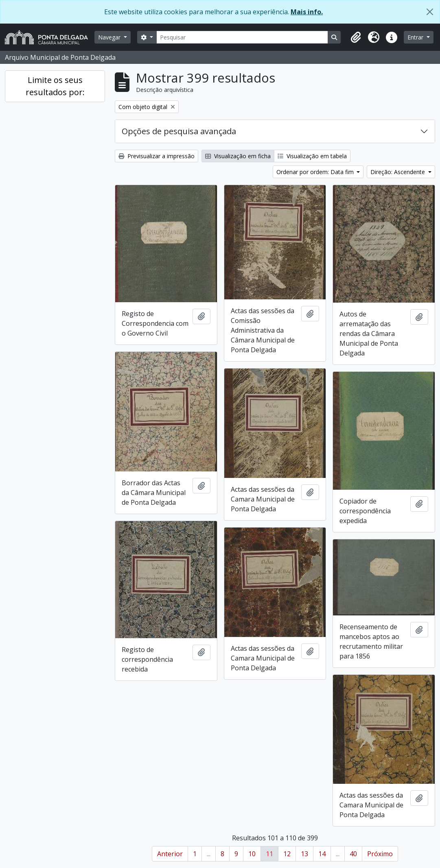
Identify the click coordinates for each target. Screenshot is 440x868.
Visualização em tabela (312, 156)
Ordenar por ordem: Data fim (316, 172)
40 (353, 854)
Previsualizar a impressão (157, 156)
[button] (356, 37)
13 (304, 854)
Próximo (380, 854)
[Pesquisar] (242, 37)
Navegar (110, 37)
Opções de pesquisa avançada (179, 131)
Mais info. (307, 12)
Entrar (416, 37)
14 (322, 854)
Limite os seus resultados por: (55, 86)
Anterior (170, 854)
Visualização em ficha (238, 156)
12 (287, 854)
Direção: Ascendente (398, 172)
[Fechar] (430, 12)
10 (252, 854)
